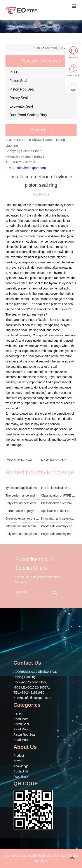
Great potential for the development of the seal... (23, 518)
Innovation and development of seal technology (58, 518)
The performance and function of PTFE (23, 495)
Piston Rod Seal (22, 89)
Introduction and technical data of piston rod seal (23, 526)
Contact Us (21, 771)
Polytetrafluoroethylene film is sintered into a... (23, 503)
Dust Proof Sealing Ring (28, 115)
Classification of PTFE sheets (58, 495)
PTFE (14, 72)
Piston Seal (18, 81)
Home (37, 48)
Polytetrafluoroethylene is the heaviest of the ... (58, 526)
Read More (21, 719)
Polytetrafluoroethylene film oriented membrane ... (23, 534)
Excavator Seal (21, 106)
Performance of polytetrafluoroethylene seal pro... (23, 511)
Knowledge (21, 766)
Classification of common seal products (58, 503)
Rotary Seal (19, 98)
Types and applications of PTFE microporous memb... (23, 488)
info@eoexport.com (31, 168)
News (17, 761)
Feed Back (21, 777)
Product (19, 756)
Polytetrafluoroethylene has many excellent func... (58, 534)
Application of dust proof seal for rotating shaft (58, 511)
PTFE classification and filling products (58, 488)
